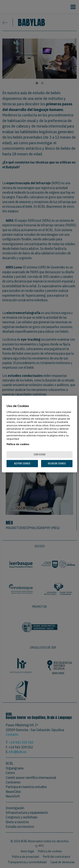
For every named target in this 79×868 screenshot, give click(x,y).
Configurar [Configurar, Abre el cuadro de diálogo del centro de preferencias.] (40, 454)
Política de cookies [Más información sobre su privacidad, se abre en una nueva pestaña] (18, 444)
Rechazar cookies (57, 463)
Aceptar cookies (22, 463)
